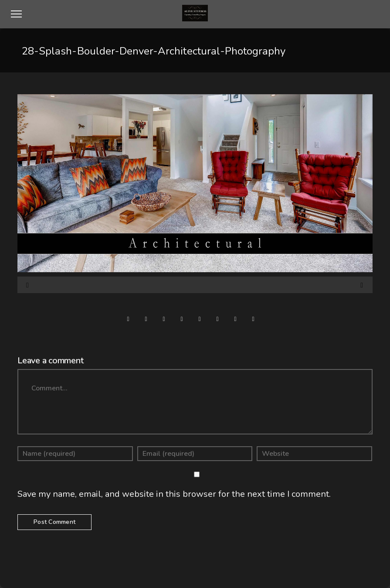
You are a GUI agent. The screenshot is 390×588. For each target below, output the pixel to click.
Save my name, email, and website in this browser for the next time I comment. (174, 494)
